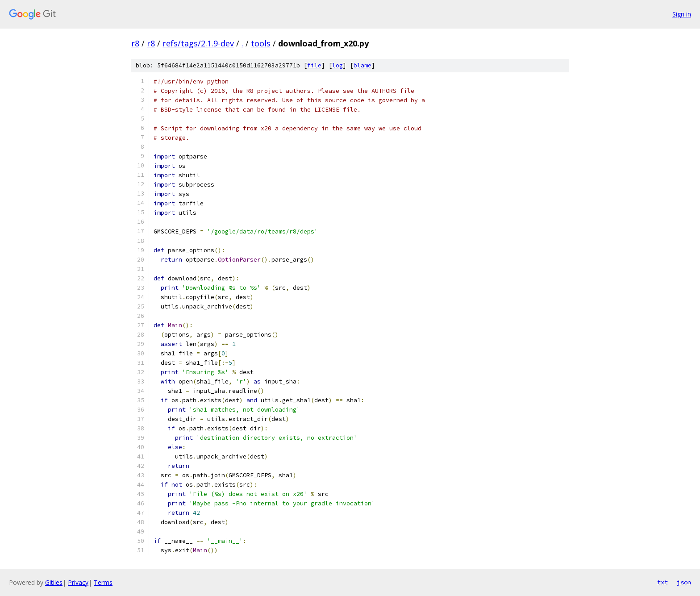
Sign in (682, 14)
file (314, 65)
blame (362, 65)
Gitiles (54, 582)
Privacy (78, 582)
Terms (103, 582)
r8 (135, 43)
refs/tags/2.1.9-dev (198, 43)
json (684, 582)
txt (662, 582)
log (337, 65)
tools (261, 43)
